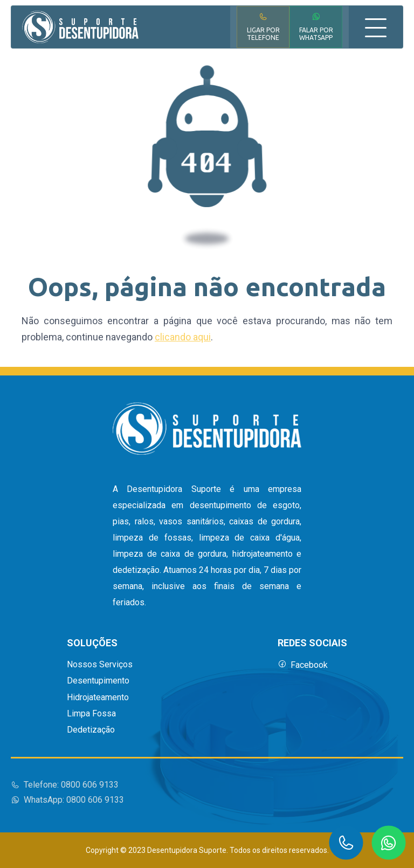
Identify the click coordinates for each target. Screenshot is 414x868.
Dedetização (91, 730)
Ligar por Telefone (263, 27)
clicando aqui (183, 337)
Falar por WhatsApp (316, 27)
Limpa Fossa (91, 714)
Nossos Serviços (100, 665)
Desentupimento (98, 681)
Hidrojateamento (98, 698)
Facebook (303, 665)
